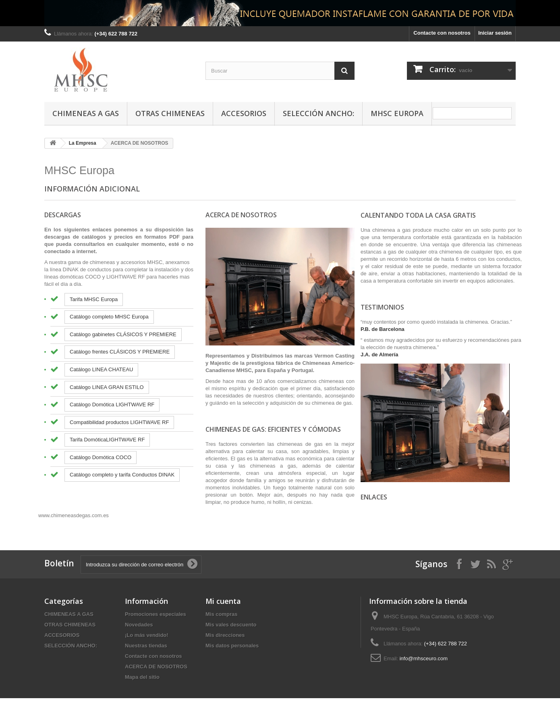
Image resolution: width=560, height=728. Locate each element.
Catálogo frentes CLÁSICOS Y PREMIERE (120, 352)
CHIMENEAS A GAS (86, 113)
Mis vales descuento (231, 625)
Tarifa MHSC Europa (94, 299)
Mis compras (221, 614)
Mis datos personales (232, 646)
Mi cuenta (223, 601)
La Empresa (83, 143)
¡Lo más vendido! (147, 635)
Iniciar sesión (495, 33)
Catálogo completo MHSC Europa (109, 317)
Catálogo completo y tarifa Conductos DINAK (122, 475)
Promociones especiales (156, 614)
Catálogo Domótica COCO (101, 457)
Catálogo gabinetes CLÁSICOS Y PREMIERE (123, 334)
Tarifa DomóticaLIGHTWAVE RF (107, 440)
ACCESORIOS (244, 113)
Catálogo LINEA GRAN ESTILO (107, 387)
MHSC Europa (397, 113)
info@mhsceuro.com (424, 658)
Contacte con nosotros (442, 33)
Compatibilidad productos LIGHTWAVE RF (119, 422)
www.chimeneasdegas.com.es (74, 515)
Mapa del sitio (142, 677)
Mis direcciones (225, 635)
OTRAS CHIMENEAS (170, 113)
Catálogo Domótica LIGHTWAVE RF (112, 405)
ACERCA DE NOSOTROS (156, 667)
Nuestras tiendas (146, 646)
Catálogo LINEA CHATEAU (101, 369)
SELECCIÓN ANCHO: (318, 113)
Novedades (139, 625)
